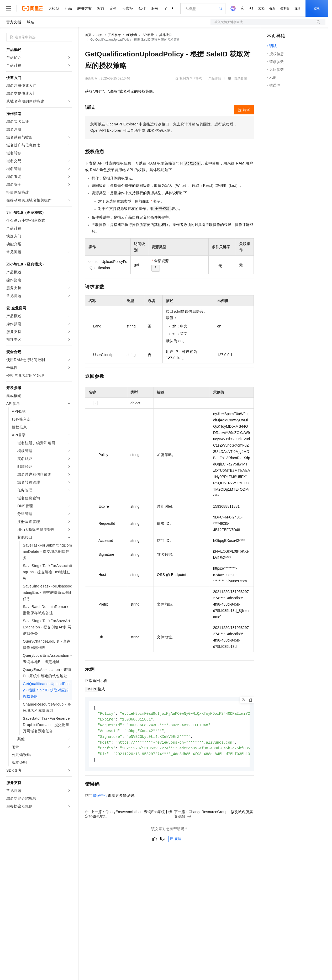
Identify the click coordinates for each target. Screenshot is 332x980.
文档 (261, 8)
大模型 (54, 8)
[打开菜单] (8, 8)
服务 (155, 8)
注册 (298, 8)
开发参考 (114, 35)
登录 (317, 8)
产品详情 (215, 78)
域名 (30, 22)
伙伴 (142, 8)
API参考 (132, 35)
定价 (113, 8)
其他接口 (166, 35)
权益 (101, 8)
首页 (88, 35)
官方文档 (14, 22)
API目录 (148, 35)
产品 (68, 8)
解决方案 (85, 8)
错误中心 (100, 798)
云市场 (128, 8)
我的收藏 (241, 79)
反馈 (176, 841)
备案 (272, 8)
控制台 (285, 8)
